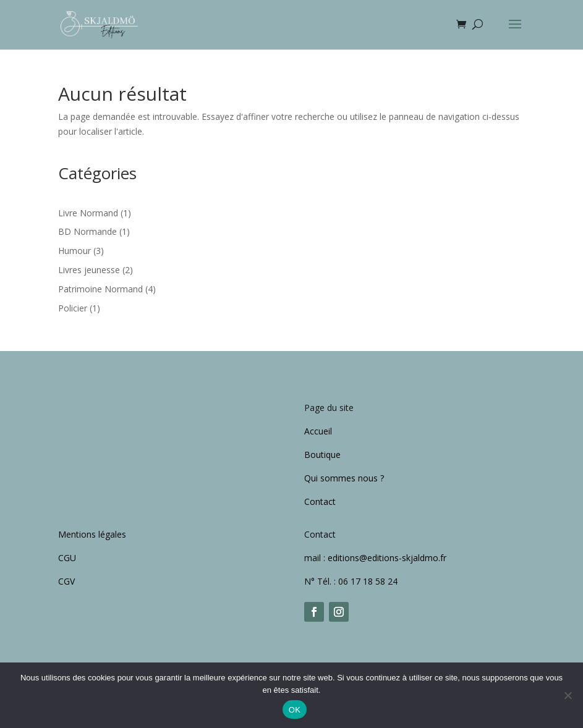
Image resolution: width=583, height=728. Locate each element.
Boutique (322, 455)
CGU (67, 558)
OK (295, 710)
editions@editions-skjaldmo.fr (388, 558)
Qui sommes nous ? (344, 478)
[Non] (568, 695)
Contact (320, 502)
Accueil (318, 431)
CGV (66, 581)
